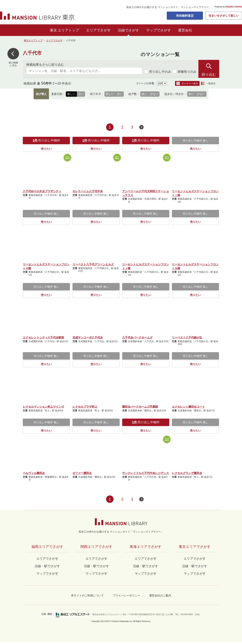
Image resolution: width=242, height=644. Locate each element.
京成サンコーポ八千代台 (88, 337)
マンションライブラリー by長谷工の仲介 (121, 522)
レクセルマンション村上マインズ (43, 407)
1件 (35, 140)
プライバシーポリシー (126, 595)
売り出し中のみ (158, 72)
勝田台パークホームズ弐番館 (140, 407)
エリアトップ (68, 30)
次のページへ (141, 127)
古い (81, 94)
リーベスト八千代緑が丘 (187, 337)
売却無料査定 (185, 16)
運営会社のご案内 (160, 595)
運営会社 (185, 30)
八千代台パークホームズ (137, 337)
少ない (154, 94)
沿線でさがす (128, 30)
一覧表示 (211, 84)
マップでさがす (159, 30)
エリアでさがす (98, 30)
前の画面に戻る (13, 64)
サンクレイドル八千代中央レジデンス (146, 473)
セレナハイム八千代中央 (88, 191)
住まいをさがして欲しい (224, 16)
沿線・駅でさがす (195, 566)
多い (144, 94)
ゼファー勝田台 (82, 473)
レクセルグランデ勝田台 (187, 473)
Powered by (228, 7)
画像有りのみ (185, 72)
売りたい (46, 149)
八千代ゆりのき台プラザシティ (42, 191)
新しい (71, 94)
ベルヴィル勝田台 (34, 473)
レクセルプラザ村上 (85, 407)
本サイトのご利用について (87, 595)
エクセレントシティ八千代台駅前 (43, 337)
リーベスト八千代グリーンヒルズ (93, 264)
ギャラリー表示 (190, 84)
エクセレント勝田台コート (188, 407)
